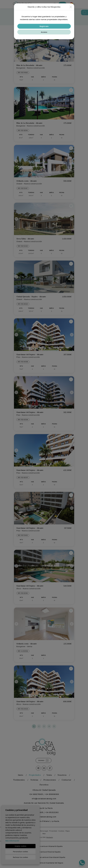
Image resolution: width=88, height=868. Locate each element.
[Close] (71, 7)
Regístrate (44, 26)
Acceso (44, 32)
